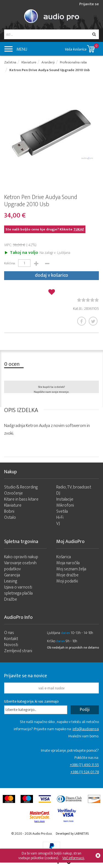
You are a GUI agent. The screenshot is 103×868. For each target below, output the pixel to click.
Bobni (9, 511)
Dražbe (11, 599)
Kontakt (11, 639)
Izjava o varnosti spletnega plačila (18, 590)
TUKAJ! (79, 229)
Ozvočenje (13, 493)
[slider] (88, 300)
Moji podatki (67, 581)
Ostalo (10, 518)
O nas (9, 633)
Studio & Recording (21, 487)
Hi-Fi (60, 518)
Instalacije (65, 499)
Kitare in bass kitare (21, 499)
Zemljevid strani (18, 651)
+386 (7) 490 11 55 (84, 765)
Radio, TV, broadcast (74, 487)
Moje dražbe (67, 575)
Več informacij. (73, 858)
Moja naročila (68, 563)
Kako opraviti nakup (21, 557)
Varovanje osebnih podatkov (20, 566)
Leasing (11, 581)
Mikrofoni (65, 505)
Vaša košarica (82, 48)
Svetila (62, 511)
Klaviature (13, 505)
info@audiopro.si (86, 729)
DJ (58, 493)
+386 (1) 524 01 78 (85, 772)
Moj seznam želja (71, 569)
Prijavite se (89, 4)
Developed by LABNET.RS (72, 834)
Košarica (64, 557)
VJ (58, 524)
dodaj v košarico (51, 275)
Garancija (12, 575)
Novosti (11, 645)
